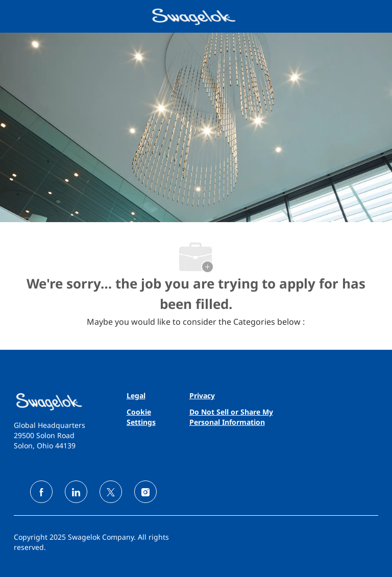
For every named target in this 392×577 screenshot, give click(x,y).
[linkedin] (76, 492)
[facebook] (41, 492)
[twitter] (111, 492)
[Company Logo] (195, 16)
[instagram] (145, 492)
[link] (55, 402)
